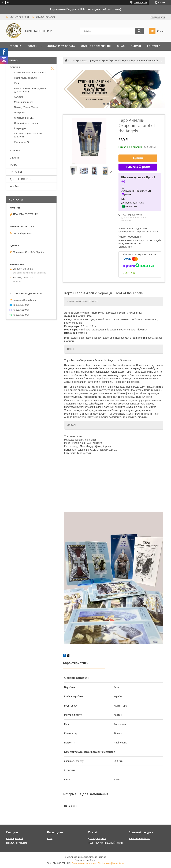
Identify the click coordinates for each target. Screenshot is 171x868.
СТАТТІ (14, 158)
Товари (32, 46)
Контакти (154, 46)
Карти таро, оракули (86, 60)
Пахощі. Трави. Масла (26, 107)
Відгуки (136, 46)
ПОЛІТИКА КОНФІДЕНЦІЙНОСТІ (105, 843)
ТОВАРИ (15, 67)
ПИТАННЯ (16, 172)
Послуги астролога (17, 843)
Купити (138, 158)
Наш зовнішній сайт (140, 838)
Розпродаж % (22, 142)
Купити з (138, 167)
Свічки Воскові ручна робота (30, 73)
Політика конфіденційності (111, 863)
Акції (50, 838)
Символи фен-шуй (24, 118)
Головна (15, 46)
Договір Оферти (97, 838)
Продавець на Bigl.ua (85, 860)
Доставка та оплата (61, 46)
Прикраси (19, 113)
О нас (121, 46)
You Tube (15, 186)
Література (20, 128)
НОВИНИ (15, 151)
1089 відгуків (141, 2)
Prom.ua (102, 857)
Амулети (19, 97)
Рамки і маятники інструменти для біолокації (30, 90)
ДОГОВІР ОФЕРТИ (21, 179)
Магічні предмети (24, 102)
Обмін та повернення (96, 46)
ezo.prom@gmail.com (24, 300)
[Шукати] (139, 31)
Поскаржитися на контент (84, 863)
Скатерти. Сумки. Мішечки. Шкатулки (29, 135)
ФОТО (13, 165)
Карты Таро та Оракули (114, 60)
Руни (17, 83)
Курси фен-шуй (15, 838)
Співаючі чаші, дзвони (26, 123)
